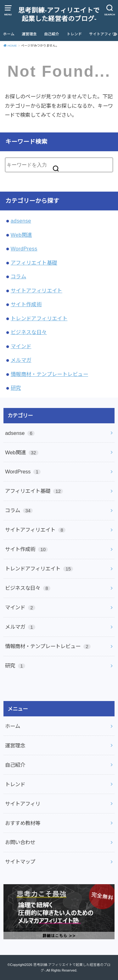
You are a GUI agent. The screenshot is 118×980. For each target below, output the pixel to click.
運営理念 (29, 34)
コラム (18, 276)
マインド (21, 346)
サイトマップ (20, 862)
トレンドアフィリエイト (39, 318)
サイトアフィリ (102, 34)
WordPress (24, 249)
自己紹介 (52, 34)
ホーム (9, 34)
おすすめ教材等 (23, 823)
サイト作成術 (26, 304)
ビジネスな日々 (29, 332)
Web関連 (21, 235)
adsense (21, 221)
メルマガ (21, 360)
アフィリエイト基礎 (34, 263)
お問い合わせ (20, 842)
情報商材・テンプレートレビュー (49, 374)
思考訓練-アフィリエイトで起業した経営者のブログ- (59, 14)
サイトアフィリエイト (37, 291)
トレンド (74, 34)
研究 (16, 388)
